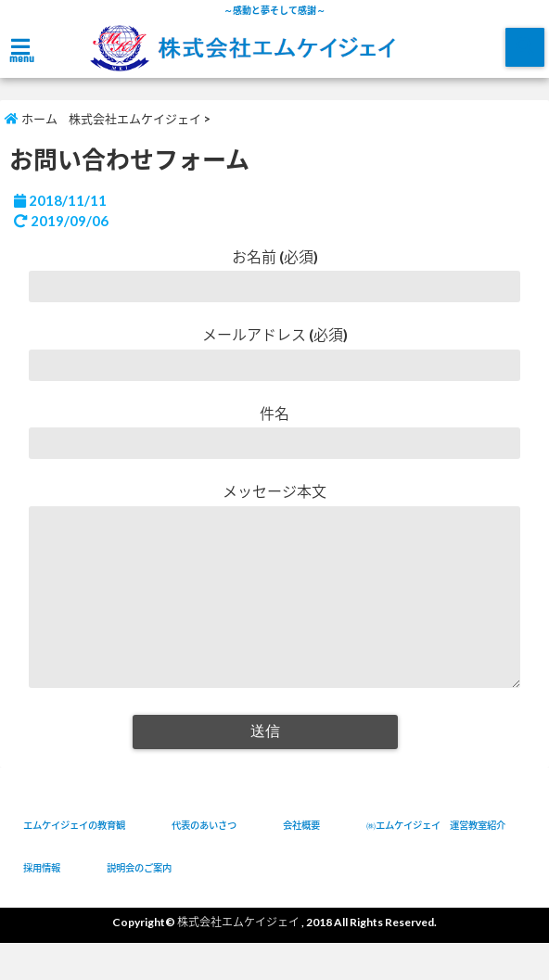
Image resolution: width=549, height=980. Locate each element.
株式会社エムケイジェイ (135, 119)
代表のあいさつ (204, 862)
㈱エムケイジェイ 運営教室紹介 (436, 862)
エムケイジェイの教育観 (74, 862)
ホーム (31, 119)
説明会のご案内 (139, 905)
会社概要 (301, 862)
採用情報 (42, 905)
